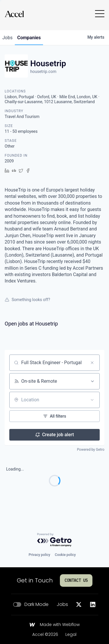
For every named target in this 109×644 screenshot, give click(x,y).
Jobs (62, 604)
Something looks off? (27, 300)
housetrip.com (43, 71)
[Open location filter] (92, 400)
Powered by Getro (91, 450)
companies (29, 38)
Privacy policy (39, 555)
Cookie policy (65, 555)
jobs (7, 38)
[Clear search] (92, 363)
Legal (71, 635)
